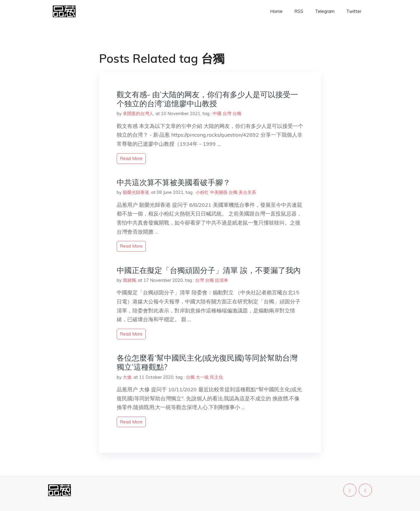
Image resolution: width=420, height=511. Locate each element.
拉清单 (222, 280)
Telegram (325, 11)
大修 (127, 377)
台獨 (237, 113)
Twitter (354, 11)
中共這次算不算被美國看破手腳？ (174, 182)
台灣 (227, 113)
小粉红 (202, 192)
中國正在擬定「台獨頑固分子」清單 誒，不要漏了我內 (209, 270)
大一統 (202, 377)
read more (131, 158)
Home (276, 11)
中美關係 (219, 192)
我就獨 (129, 280)
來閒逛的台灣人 (138, 113)
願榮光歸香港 (136, 192)
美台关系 (247, 192)
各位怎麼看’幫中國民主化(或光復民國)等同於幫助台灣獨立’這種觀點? (207, 362)
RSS (299, 11)
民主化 (217, 377)
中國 (217, 113)
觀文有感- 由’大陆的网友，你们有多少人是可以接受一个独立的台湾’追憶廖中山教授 (207, 99)
